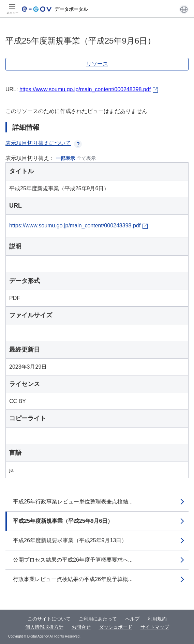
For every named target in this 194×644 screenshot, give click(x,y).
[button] (184, 9)
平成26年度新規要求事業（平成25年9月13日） (70, 540)
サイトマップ (155, 627)
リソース (97, 64)
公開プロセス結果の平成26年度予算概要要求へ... (73, 560)
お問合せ (81, 627)
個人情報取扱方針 (44, 627)
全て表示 (86, 158)
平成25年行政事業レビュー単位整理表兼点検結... (73, 502)
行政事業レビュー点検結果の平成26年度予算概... (73, 579)
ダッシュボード (116, 627)
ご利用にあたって (98, 619)
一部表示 (65, 158)
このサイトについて (49, 619)
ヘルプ (132, 619)
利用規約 (157, 619)
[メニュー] (12, 9)
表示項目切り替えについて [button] (44, 143)
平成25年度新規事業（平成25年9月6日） (63, 521)
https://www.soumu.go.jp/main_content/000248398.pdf (85, 89)
